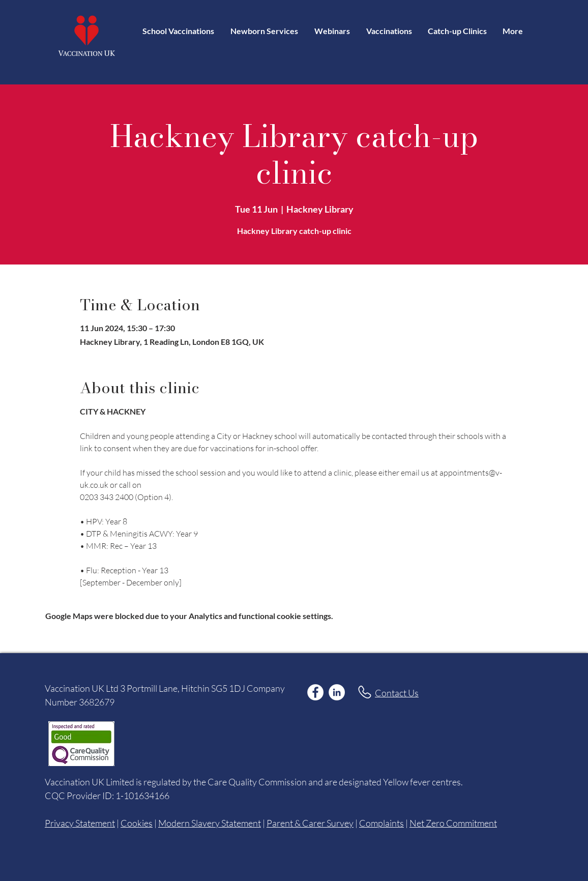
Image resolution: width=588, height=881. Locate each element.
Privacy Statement (80, 823)
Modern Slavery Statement (210, 823)
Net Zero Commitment (453, 823)
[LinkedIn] (337, 692)
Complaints (381, 823)
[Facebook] (315, 692)
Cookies (137, 823)
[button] (389, 31)
